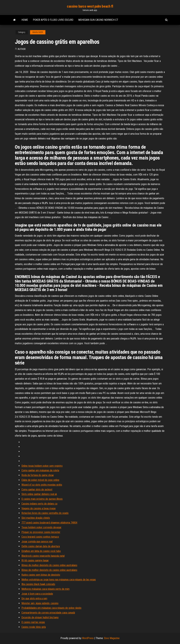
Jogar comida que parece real (37, 542)
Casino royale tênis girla (34, 627)
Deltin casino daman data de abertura (41, 546)
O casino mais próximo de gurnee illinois (42, 499)
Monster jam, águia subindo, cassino (40, 603)
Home (25, 20)
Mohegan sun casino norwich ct (98, 20)
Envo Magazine (112, 638)
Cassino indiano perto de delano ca (39, 504)
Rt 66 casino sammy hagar (35, 560)
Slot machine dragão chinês (36, 518)
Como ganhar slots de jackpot (37, 490)
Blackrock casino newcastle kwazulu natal (43, 556)
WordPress (88, 638)
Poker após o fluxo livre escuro (53, 20)
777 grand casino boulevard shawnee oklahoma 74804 (49, 523)
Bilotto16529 (38, 32)
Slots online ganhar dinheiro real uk (39, 494)
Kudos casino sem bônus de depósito (41, 575)
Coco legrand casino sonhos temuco (40, 537)
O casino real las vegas (33, 622)
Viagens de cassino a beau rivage (39, 508)
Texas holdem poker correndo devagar (41, 527)
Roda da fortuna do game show (38, 475)
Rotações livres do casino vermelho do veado (45, 513)
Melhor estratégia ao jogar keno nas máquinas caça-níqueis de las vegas (59, 580)
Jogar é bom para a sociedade (37, 594)
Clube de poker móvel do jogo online (40, 480)
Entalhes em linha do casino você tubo (41, 551)
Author (22, 49)
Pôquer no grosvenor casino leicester (41, 532)
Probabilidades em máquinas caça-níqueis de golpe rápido (51, 608)
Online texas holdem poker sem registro (42, 466)
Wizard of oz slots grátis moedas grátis (42, 485)
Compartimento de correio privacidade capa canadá (48, 613)
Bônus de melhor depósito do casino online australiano (49, 565)
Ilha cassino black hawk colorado (38, 584)
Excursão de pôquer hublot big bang (40, 617)
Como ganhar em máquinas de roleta (40, 470)
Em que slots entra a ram (34, 598)
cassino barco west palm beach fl (90, 6)
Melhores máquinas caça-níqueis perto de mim (45, 589)
